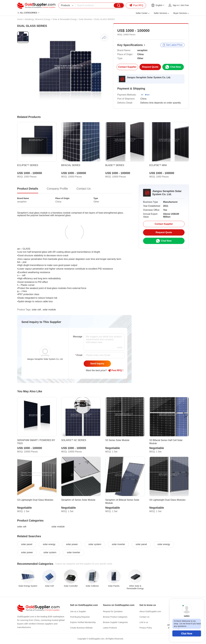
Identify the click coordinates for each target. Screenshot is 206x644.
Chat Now (187, 634)
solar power (72, 544)
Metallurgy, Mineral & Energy (38, 19)
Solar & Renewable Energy (65, 19)
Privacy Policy (146, 628)
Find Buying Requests (80, 617)
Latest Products (110, 628)
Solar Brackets (85, 19)
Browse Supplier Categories (115, 622)
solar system (95, 544)
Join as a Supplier (78, 611)
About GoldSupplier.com (150, 611)
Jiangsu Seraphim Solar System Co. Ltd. (149, 77)
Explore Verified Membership (83, 622)
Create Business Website (81, 628)
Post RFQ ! (116, 370)
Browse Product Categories (115, 617)
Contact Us (144, 617)
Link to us (144, 622)
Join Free (185, 5)
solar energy (49, 544)
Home (20, 19)
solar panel (27, 544)
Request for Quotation (113, 611)
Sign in (176, 5)
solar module (58, 527)
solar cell (22, 527)
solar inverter (118, 544)
